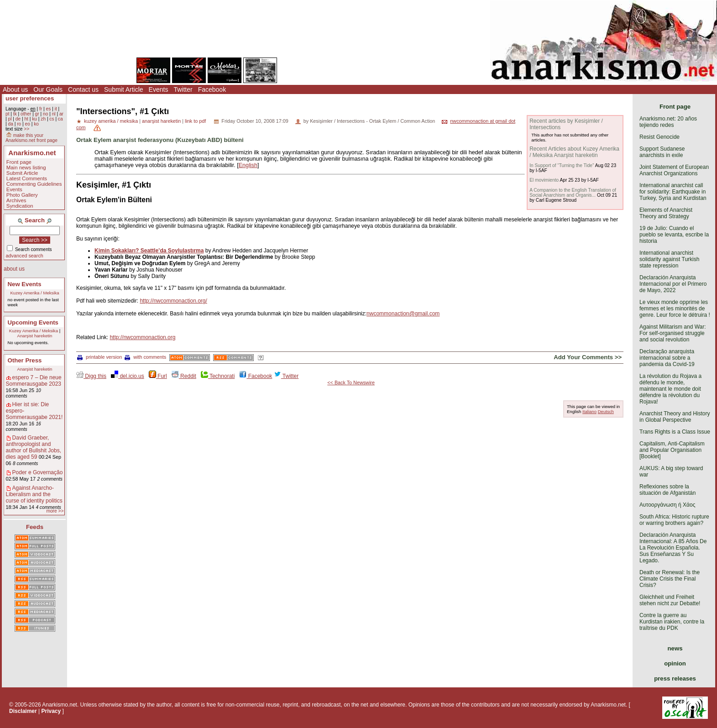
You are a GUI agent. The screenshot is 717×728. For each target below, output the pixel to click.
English (248, 165)
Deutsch (606, 411)
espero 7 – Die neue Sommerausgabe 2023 (34, 381)
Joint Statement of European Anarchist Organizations (674, 170)
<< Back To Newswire (351, 382)
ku (34, 119)
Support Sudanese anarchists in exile (662, 152)
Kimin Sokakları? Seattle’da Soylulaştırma (149, 251)
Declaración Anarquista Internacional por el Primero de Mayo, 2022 (673, 284)
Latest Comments (27, 178)
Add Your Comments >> (588, 357)
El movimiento (544, 180)
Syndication (20, 206)
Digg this (91, 376)
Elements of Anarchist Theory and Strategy (666, 213)
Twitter (183, 89)
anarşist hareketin (161, 121)
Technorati (218, 376)
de (18, 119)
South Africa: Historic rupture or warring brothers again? (674, 520)
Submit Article (124, 89)
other (26, 114)
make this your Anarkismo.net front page (31, 138)
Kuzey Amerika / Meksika (34, 293)
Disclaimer (23, 711)
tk (15, 114)
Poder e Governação (38, 472)
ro (19, 124)
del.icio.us (128, 376)
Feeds (35, 527)
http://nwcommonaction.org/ (173, 301)
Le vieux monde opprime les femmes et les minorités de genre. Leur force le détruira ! (675, 309)
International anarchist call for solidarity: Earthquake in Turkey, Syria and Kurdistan (673, 192)
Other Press (25, 360)
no (45, 114)
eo (28, 124)
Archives (16, 200)
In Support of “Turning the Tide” (562, 165)
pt (8, 114)
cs (52, 119)
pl (10, 119)
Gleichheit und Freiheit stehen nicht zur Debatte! (670, 600)
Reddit (184, 376)
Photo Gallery (22, 195)
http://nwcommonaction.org (142, 337)
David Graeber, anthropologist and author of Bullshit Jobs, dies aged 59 (34, 447)
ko (36, 124)
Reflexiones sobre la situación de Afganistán (667, 490)
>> (26, 129)
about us (14, 269)
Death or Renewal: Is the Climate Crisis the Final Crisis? (670, 579)
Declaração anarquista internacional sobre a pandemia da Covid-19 (667, 358)
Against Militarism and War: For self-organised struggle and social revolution (673, 333)
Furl (158, 376)
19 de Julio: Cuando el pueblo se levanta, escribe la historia (674, 235)
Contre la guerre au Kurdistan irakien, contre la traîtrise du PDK (672, 622)
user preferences (30, 98)
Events (159, 89)
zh (43, 119)
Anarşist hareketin (35, 336)
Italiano (589, 411)
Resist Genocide (659, 137)
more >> (55, 511)
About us (15, 89)
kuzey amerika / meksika (111, 121)
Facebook (212, 89)
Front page (19, 162)
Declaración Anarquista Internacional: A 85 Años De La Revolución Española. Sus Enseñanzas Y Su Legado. (673, 548)
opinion (675, 663)
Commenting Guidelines (34, 184)
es (49, 109)
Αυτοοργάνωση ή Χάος (667, 505)
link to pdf (195, 121)
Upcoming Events (33, 322)
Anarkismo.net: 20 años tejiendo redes (668, 122)
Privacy (51, 711)
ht (26, 119)
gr (37, 114)
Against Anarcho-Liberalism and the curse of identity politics (34, 494)
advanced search (25, 256)
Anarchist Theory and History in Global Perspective (675, 417)
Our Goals (48, 89)
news (675, 648)
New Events (25, 284)
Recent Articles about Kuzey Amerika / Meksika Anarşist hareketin (574, 152)
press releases (675, 678)
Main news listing (26, 168)
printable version (99, 357)
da (10, 124)
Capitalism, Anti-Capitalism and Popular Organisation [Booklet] (672, 450)
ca (60, 119)
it (56, 109)
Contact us (83, 89)
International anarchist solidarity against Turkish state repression (669, 259)
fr (41, 109)
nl (54, 114)
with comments (145, 357)
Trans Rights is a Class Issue (675, 432)
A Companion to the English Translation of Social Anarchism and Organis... (573, 193)
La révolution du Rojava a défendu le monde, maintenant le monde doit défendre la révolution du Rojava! (670, 389)
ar (61, 114)
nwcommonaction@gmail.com (403, 314)
